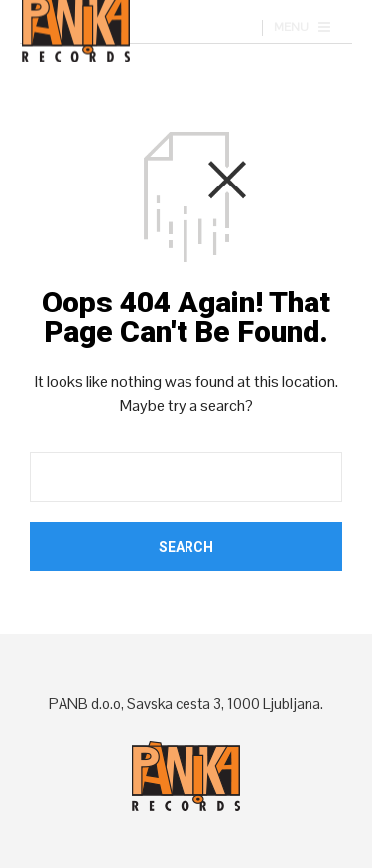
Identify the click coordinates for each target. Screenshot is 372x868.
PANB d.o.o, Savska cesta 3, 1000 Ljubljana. (186, 704)
